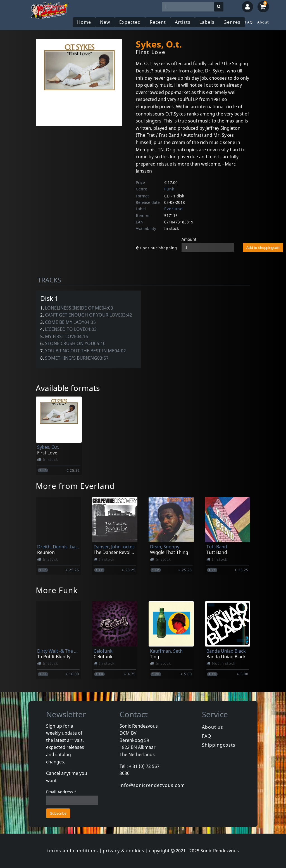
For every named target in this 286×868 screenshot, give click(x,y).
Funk (169, 189)
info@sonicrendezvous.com (152, 785)
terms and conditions (73, 851)
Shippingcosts (219, 745)
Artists (183, 22)
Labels (207, 22)
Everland (174, 209)
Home (84, 22)
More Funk (57, 590)
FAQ (249, 22)
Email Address (61, 792)
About (263, 22)
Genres (232, 22)
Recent (158, 22)
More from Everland (75, 486)
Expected (130, 22)
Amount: (190, 239)
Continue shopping (156, 248)
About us (213, 727)
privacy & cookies (124, 851)
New (105, 22)
